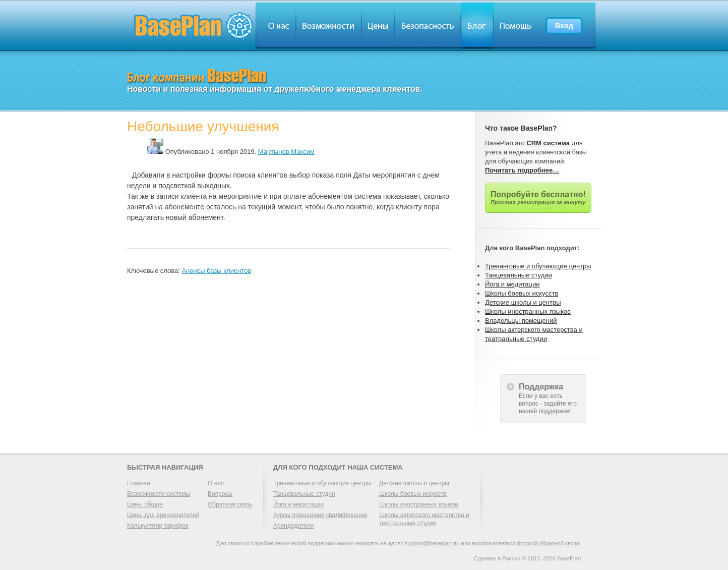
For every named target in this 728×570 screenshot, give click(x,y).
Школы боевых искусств (522, 293)
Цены (378, 25)
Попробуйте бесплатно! (538, 198)
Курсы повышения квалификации (320, 515)
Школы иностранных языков (528, 311)
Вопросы (220, 494)
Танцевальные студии (519, 275)
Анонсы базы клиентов (216, 271)
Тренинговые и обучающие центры (538, 266)
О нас (275, 25)
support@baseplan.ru (431, 543)
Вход (564, 26)
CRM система (548, 143)
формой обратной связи (548, 543)
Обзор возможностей (329, 25)
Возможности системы (159, 494)
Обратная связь (230, 504)
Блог (477, 25)
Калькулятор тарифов (158, 526)
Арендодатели (293, 526)
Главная (139, 483)
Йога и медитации (512, 284)
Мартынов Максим (286, 152)
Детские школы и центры (523, 302)
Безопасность (428, 25)
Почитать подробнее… (522, 170)
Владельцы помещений (521, 321)
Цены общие (145, 504)
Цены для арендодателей (163, 515)
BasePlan (194, 25)
